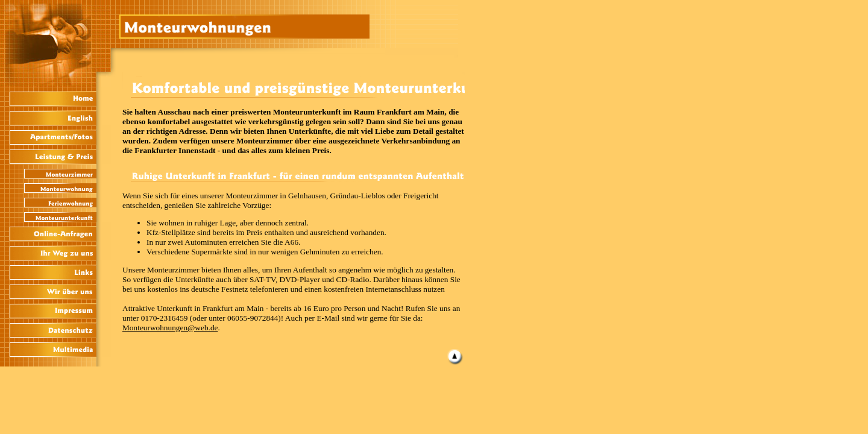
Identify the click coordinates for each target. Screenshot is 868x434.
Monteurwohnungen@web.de (170, 328)
